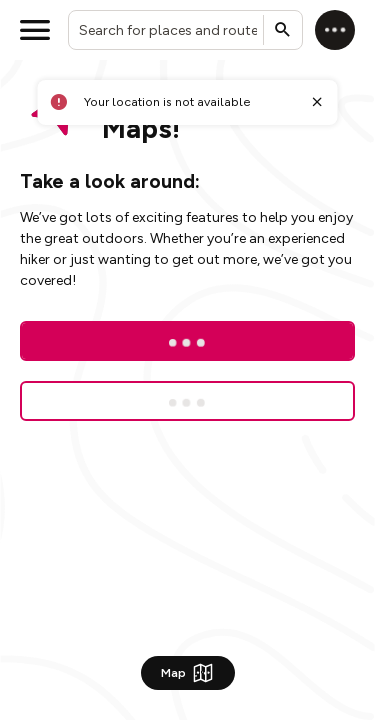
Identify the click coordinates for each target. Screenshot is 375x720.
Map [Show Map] (188, 673)
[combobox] (185, 30)
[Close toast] (317, 102)
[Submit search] (283, 30)
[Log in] (335, 30)
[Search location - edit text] (185, 30)
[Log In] (187, 341)
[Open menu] (35, 30)
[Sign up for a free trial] (187, 401)
